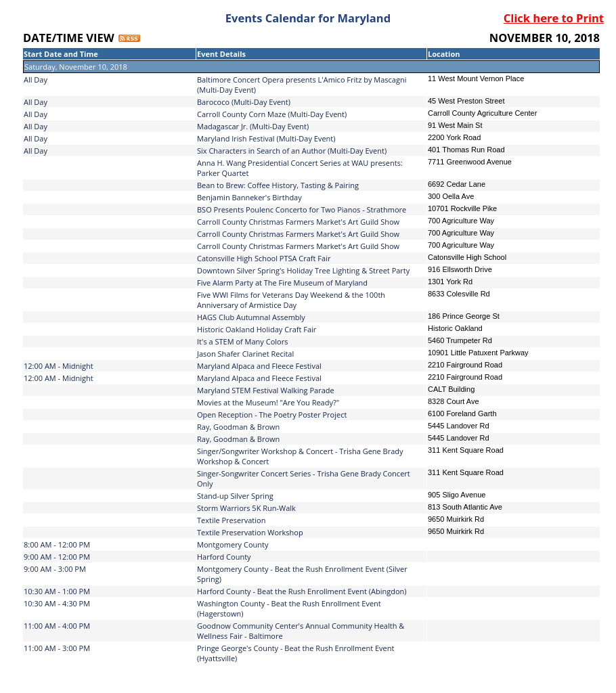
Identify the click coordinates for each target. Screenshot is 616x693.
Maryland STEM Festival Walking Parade (266, 390)
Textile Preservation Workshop (250, 532)
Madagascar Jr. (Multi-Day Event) (253, 126)
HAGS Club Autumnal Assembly (251, 317)
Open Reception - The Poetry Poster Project (272, 415)
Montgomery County (233, 544)
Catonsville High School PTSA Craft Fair (264, 258)
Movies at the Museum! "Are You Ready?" (268, 402)
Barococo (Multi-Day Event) (244, 102)
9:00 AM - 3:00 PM (55, 569)
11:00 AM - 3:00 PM (57, 648)
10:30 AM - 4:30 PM (57, 603)
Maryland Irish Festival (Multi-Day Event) (266, 138)
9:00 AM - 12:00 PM (57, 557)
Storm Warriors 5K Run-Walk (246, 508)
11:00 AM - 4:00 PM (57, 626)
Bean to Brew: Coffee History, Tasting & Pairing (278, 185)
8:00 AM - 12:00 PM (57, 544)
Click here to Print (554, 18)
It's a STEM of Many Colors (242, 341)
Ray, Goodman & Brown (238, 427)
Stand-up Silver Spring (235, 496)
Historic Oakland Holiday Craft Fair (257, 329)
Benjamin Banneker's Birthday (249, 197)
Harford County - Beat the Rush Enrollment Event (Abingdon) (302, 591)
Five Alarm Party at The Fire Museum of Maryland (282, 283)
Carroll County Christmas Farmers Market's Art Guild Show (298, 222)
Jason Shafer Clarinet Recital (245, 354)
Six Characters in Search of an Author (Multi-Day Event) (292, 151)
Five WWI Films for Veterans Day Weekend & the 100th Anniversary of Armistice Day (291, 300)
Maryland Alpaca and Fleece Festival (259, 366)
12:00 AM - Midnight (59, 366)
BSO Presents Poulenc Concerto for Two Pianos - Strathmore (302, 209)
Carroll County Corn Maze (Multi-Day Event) (272, 114)
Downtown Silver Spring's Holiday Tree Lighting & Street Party (303, 270)
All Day (36, 80)
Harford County (224, 557)
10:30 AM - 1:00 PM (57, 591)
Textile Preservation (231, 520)
